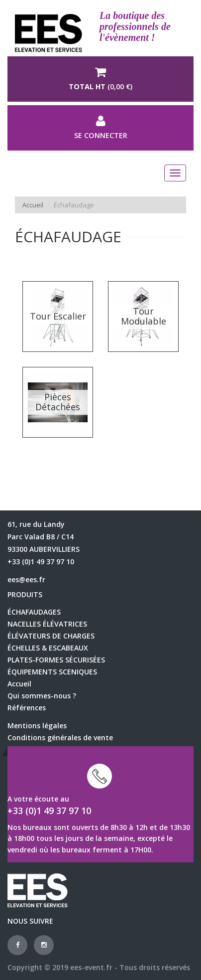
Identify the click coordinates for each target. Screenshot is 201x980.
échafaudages (34, 612)
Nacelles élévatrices (47, 624)
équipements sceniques (52, 672)
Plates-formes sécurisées (56, 660)
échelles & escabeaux (48, 648)
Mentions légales (37, 726)
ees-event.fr (91, 967)
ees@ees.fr (26, 579)
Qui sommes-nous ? (42, 696)
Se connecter (100, 128)
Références (27, 708)
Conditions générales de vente (60, 737)
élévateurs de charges (51, 636)
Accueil (33, 205)
